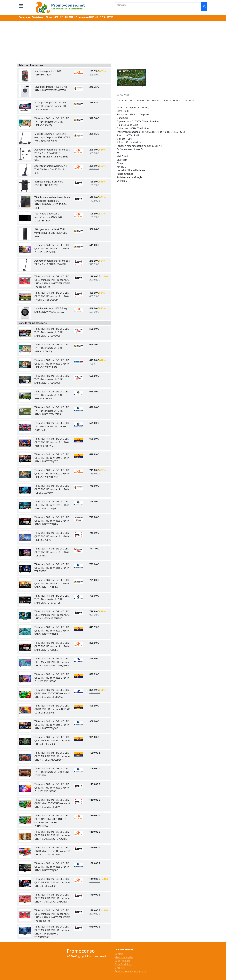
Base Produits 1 (123, 961)
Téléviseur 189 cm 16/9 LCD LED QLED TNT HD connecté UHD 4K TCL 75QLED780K (52, 489)
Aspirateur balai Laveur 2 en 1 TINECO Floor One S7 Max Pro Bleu (51, 169)
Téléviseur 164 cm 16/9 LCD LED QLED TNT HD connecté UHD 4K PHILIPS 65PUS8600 (52, 248)
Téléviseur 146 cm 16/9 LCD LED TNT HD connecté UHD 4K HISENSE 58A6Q (52, 122)
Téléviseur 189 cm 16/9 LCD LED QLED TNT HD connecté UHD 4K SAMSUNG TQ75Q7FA (52, 521)
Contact (119, 954)
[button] (21, 6)
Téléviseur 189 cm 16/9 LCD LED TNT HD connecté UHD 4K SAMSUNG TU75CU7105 (52, 599)
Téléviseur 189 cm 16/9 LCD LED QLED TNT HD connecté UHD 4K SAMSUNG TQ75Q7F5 (52, 646)
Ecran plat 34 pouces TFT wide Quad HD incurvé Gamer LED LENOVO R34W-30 (51, 106)
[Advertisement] (113, 43)
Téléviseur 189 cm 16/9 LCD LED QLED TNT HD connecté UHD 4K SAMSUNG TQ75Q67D (52, 458)
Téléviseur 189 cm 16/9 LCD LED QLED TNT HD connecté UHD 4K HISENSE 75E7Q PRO (52, 364)
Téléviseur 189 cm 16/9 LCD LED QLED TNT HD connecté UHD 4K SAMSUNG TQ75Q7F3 (52, 631)
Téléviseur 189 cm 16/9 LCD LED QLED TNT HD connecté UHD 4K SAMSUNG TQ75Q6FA (52, 583)
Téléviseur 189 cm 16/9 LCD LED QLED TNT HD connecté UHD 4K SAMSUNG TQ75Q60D (52, 725)
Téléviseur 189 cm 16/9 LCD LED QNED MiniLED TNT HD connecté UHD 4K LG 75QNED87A (52, 803)
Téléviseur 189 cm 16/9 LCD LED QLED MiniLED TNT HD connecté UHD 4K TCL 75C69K (52, 741)
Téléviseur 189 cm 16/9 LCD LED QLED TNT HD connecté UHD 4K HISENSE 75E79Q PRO (52, 474)
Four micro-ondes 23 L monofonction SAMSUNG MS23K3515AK (48, 217)
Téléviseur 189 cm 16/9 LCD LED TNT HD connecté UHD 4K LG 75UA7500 (52, 426)
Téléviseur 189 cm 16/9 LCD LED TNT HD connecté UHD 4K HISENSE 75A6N (52, 395)
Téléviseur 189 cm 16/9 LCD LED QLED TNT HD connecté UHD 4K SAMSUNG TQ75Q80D (52, 867)
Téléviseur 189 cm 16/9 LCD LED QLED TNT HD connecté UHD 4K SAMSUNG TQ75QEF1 (52, 505)
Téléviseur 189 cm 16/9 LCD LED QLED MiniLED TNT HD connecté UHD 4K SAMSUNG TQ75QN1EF (52, 662)
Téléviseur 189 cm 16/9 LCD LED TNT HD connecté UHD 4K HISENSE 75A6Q (52, 348)
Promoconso (81, 951)
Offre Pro (120, 968)
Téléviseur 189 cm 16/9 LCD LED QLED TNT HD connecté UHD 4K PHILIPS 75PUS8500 (52, 678)
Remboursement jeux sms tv (130, 971)
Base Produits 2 (123, 964)
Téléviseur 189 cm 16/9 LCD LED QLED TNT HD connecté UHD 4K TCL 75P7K (52, 568)
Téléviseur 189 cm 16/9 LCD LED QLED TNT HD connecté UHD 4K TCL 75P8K (52, 552)
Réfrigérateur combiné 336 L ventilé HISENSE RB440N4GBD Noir (51, 233)
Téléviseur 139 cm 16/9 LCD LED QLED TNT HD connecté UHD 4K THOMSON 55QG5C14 (52, 296)
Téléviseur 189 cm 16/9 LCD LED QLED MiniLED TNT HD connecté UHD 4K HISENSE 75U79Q (52, 615)
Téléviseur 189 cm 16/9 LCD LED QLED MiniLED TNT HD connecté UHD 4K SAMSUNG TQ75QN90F (52, 898)
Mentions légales (124, 957)
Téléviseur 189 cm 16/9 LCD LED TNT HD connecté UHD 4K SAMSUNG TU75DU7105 (52, 411)
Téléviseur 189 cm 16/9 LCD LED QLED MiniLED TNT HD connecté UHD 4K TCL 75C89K (52, 882)
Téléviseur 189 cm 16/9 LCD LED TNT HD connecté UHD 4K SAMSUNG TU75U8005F (52, 379)
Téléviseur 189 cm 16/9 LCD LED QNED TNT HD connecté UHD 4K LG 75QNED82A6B (52, 709)
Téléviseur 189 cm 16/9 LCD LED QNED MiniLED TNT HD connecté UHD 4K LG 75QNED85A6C (52, 693)
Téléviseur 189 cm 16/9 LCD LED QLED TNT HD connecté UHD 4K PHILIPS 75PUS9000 (52, 788)
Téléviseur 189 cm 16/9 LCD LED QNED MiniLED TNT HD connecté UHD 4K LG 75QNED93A (52, 851)
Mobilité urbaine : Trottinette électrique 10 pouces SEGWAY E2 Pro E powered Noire (52, 137)
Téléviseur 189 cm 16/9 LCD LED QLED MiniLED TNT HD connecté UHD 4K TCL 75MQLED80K (52, 756)
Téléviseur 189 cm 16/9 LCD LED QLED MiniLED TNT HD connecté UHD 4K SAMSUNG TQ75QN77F (52, 835)
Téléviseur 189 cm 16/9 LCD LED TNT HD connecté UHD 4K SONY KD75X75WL (52, 772)
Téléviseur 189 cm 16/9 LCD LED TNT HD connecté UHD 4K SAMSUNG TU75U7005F (52, 332)
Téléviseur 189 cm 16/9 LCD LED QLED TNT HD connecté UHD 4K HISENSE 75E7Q (52, 536)
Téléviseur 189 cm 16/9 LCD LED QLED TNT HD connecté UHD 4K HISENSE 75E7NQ (52, 442)
